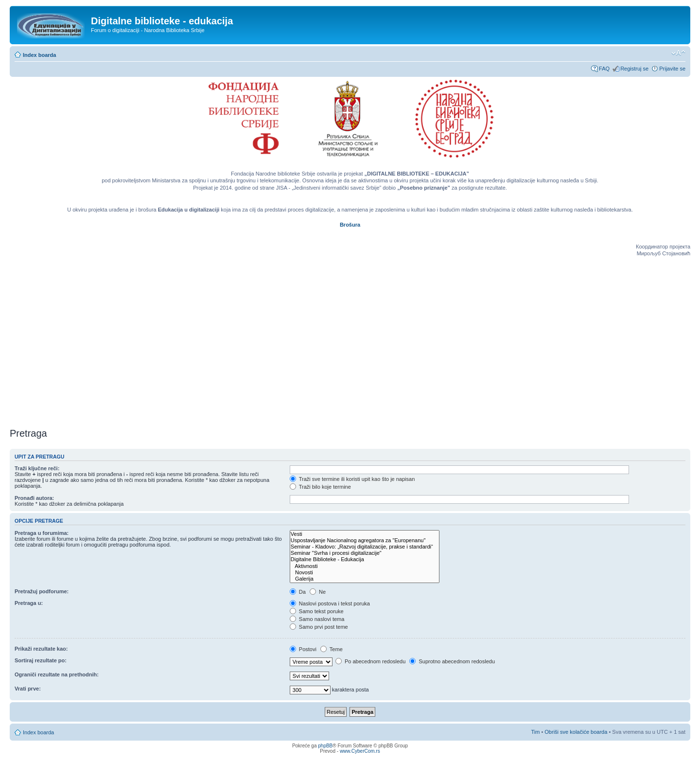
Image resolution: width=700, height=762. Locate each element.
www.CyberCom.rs (360, 751)
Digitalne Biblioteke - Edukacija (365, 559)
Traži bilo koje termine (320, 487)
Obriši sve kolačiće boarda (576, 732)
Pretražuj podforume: (42, 591)
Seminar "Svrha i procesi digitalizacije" (365, 553)
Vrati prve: (28, 689)
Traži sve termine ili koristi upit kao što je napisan (352, 479)
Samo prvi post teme (319, 627)
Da (298, 592)
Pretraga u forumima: (42, 533)
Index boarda (39, 55)
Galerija (365, 579)
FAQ (604, 69)
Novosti (365, 573)
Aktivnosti (365, 566)
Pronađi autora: (34, 498)
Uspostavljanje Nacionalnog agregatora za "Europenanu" (365, 540)
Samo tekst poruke (317, 611)
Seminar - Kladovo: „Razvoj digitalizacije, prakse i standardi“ (365, 547)
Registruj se (634, 69)
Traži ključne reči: (37, 468)
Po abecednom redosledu (370, 661)
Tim (535, 732)
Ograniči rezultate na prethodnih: (57, 674)
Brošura (350, 225)
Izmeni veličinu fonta (678, 53)
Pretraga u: (29, 603)
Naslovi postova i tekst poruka (330, 603)
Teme (332, 649)
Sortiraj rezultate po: (41, 660)
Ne (318, 592)
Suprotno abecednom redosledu (452, 661)
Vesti (365, 534)
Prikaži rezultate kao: (41, 649)
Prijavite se (672, 69)
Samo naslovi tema (317, 619)
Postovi (303, 649)
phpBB (325, 746)
